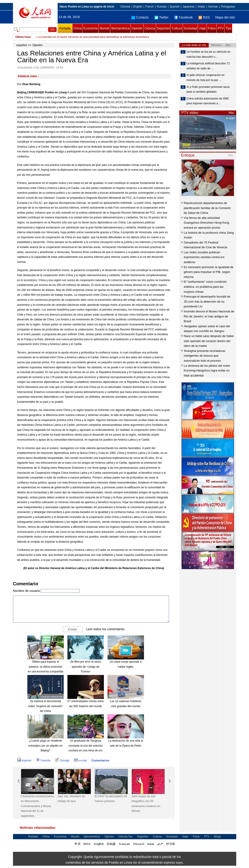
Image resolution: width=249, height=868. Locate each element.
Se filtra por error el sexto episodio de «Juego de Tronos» (86, 667)
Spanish (175, 7)
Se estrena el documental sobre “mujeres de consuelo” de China (45, 706)
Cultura (177, 28)
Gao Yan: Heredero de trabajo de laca (72, 799)
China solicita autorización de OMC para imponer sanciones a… (208, 101)
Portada (65, 28)
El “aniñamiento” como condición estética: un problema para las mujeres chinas (205, 287)
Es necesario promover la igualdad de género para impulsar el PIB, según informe (209, 272)
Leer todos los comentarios (105, 629)
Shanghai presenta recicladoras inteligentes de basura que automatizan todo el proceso (205, 356)
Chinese (125, 7)
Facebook (184, 17)
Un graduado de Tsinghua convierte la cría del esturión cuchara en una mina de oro (85, 746)
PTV (221, 28)
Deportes (163, 28)
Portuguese (228, 7)
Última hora (23, 37)
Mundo (104, 28)
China (78, 28)
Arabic (201, 7)
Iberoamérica (121, 28)
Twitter (162, 17)
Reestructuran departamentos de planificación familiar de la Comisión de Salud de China (207, 208)
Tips (228, 28)
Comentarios (100, 760)
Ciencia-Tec (125, 837)
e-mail (80, 761)
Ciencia (150, 28)
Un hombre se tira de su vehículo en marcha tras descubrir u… (209, 54)
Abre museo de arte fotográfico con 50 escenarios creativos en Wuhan (146, 804)
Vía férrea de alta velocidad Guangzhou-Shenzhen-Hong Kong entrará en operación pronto (207, 223)
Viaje (202, 28)
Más (231, 113)
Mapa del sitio (225, 17)
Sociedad (190, 28)
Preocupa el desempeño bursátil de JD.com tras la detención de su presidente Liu (207, 301)
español (22, 45)
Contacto (140, 17)
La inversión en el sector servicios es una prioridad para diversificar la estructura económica (93, 37)
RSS (204, 17)
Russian (162, 7)
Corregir (62, 761)
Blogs (217, 837)
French (150, 7)
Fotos (212, 28)
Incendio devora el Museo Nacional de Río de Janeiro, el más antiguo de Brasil (209, 316)
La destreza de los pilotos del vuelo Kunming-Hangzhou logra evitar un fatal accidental (207, 371)
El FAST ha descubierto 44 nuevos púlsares (111, 799)
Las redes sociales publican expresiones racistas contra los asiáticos (204, 257)
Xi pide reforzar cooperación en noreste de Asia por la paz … (206, 78)
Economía (91, 28)
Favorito (43, 761)
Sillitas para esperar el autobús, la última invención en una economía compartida (45, 667)
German (213, 7)
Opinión (137, 28)
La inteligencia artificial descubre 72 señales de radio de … (208, 66)
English (138, 7)
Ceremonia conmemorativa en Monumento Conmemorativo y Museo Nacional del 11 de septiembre (37, 806)
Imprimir (24, 761)
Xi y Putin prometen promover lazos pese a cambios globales (208, 89)
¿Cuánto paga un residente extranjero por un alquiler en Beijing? (45, 746)
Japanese (188, 7)
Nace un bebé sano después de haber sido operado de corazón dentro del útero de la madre (209, 341)
